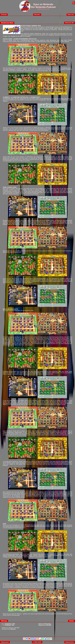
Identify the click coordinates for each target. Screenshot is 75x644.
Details (72, 621)
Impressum (5, 642)
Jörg (10, 628)
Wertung (4, 621)
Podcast (4, 15)
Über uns (71, 15)
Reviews (37, 15)
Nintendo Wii (70, 23)
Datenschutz (70, 642)
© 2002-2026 (37, 642)
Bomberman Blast (7, 23)
